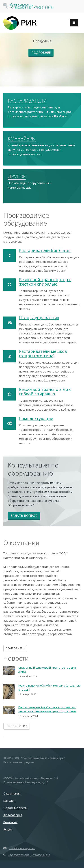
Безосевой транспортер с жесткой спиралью (45, 282)
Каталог (9, 801)
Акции (8, 829)
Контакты (10, 822)
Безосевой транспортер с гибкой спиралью (45, 392)
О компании (12, 793)
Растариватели (27, 101)
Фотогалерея (13, 815)
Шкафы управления (39, 318)
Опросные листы (15, 808)
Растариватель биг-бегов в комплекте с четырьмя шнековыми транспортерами (47, 709)
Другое (17, 177)
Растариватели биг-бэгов (45, 250)
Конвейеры (22, 139)
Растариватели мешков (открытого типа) (43, 353)
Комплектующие (36, 418)
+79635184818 (43, 8)
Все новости (17, 726)
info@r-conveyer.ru (21, 5)
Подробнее (41, 53)
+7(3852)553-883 (22, 8)
